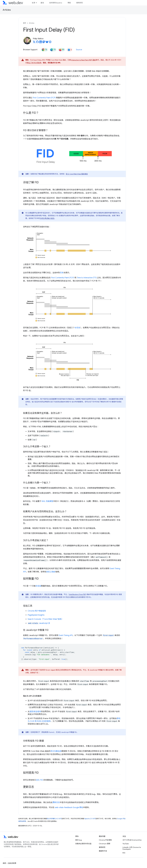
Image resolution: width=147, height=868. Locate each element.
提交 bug (79, 840)
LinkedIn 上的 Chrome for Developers (132, 848)
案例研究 (79, 3)
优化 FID (39, 780)
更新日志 (56, 802)
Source (79, 50)
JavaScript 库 (39, 623)
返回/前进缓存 (35, 712)
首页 (25, 23)
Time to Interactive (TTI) (87, 278)
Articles (7, 10)
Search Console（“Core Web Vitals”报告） (45, 619)
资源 (33, 3)
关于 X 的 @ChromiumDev (132, 840)
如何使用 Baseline (56, 3)
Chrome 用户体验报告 (37, 611)
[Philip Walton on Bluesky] (47, 43)
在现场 (38, 586)
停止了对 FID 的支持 (34, 63)
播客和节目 (103, 851)
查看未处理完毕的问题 (83, 844)
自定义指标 (51, 572)
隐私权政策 (12, 863)
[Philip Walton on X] (34, 43)
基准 (42, 3)
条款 (4, 863)
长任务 (77, 328)
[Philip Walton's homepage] (50, 43)
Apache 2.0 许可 (90, 819)
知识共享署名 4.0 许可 (54, 819)
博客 (69, 3)
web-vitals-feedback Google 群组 (69, 807)
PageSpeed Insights (36, 615)
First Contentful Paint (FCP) (44, 98)
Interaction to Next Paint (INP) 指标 (83, 60)
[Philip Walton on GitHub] (37, 43)
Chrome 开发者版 (105, 840)
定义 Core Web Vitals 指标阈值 (77, 174)
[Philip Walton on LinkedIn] (41, 43)
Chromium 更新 (105, 844)
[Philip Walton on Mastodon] (44, 43)
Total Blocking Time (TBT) (77, 594)
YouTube (126, 844)
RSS (124, 853)
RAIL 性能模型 (47, 501)
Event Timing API (66, 635)
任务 (62, 273)
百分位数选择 (56, 751)
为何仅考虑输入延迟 (47, 218)
